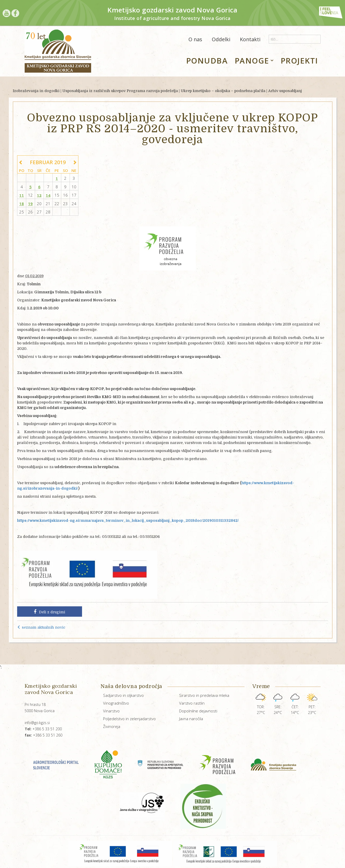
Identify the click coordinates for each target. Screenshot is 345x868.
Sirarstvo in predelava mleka (204, 695)
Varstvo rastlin (192, 703)
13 (39, 195)
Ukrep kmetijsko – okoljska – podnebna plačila (223, 91)
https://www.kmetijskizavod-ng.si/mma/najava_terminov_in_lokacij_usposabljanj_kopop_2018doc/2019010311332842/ (128, 520)
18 (22, 204)
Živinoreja (112, 726)
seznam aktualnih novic (41, 627)
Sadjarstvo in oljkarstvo (123, 695)
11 (22, 195)
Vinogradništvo (116, 703)
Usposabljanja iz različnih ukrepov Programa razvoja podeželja (120, 91)
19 (30, 204)
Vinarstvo (111, 711)
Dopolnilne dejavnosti (198, 711)
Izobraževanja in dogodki (36, 91)
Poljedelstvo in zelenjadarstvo (129, 719)
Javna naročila (191, 719)
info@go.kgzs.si (37, 723)
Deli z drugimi (49, 612)
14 (48, 195)
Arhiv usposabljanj (285, 91)
